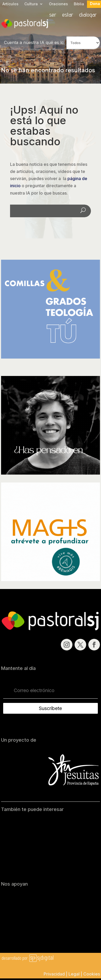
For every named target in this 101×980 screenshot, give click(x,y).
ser (53, 15)
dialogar (88, 15)
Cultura (31, 4)
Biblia (79, 4)
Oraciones (58, 4)
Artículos (10, 4)
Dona (95, 4)
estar (68, 15)
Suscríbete (50, 708)
